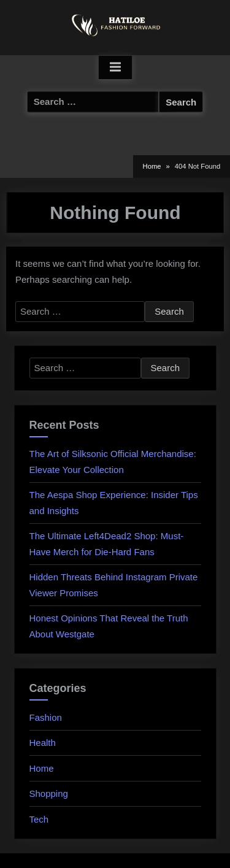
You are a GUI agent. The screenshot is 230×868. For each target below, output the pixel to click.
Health (43, 743)
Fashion (46, 717)
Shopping (49, 793)
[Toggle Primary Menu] (115, 67)
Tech (39, 819)
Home (42, 768)
